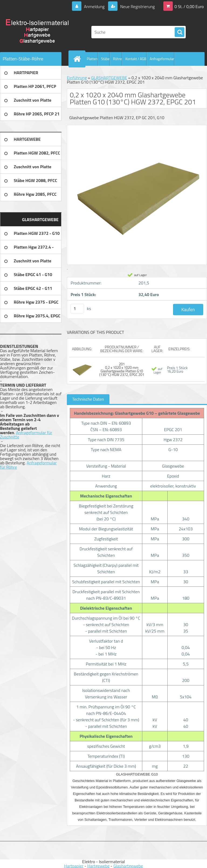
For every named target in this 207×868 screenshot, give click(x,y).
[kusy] (77, 309)
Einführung (77, 78)
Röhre (117, 59)
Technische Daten (88, 399)
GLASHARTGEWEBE (109, 78)
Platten (92, 59)
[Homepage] (78, 59)
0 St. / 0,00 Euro (189, 6)
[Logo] (37, 32)
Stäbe (105, 59)
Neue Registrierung (137, 6)
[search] (180, 32)
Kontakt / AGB (136, 59)
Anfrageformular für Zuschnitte (26, 435)
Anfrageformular (162, 59)
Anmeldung (94, 6)
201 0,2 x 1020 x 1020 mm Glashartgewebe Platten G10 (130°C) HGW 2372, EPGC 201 (122, 369)
